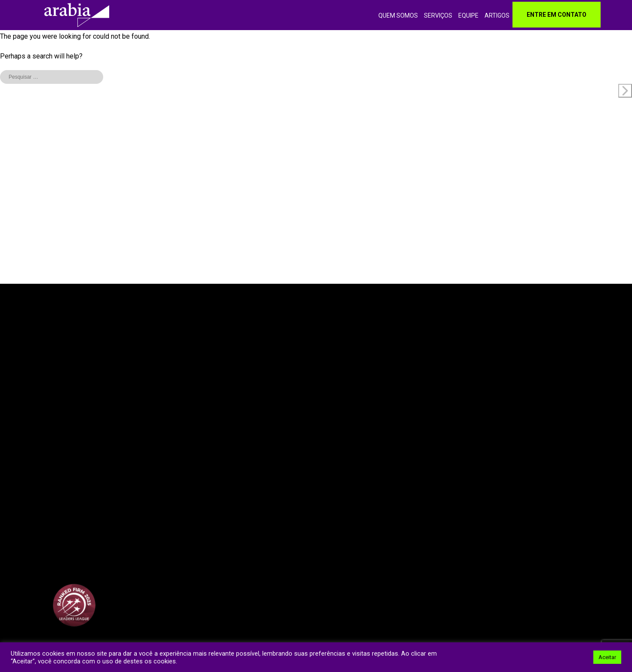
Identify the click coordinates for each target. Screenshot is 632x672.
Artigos (497, 15)
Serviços (438, 15)
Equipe (468, 15)
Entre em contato (557, 15)
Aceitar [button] (607, 657)
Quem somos (398, 15)
